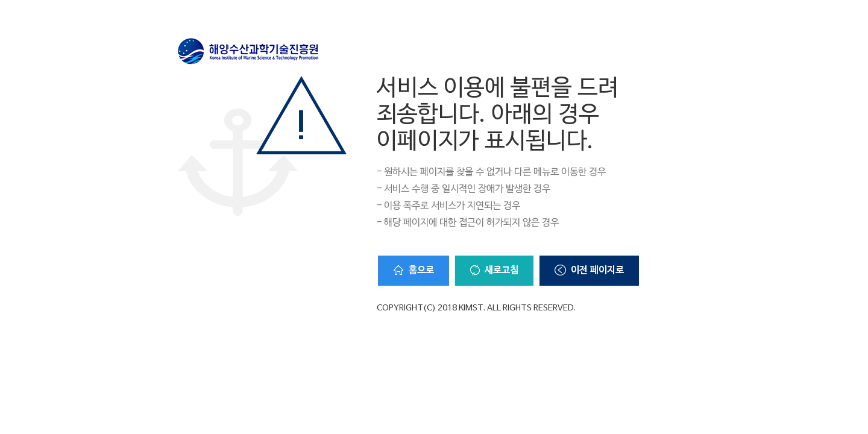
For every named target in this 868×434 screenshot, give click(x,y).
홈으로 (414, 270)
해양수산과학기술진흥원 (248, 51)
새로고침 (494, 271)
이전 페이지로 (589, 271)
